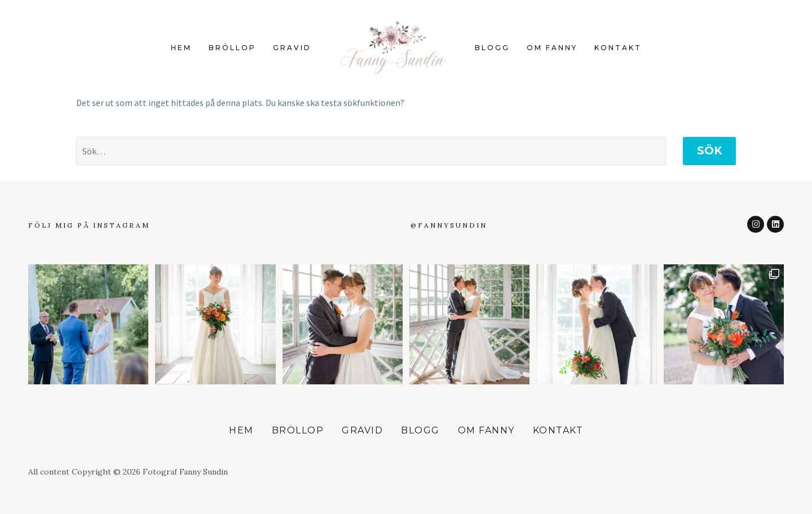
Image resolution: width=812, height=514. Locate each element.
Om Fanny (552, 48)
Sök (709, 151)
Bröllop (232, 48)
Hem (181, 48)
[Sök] (371, 151)
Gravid (292, 48)
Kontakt (618, 48)
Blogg (492, 48)
